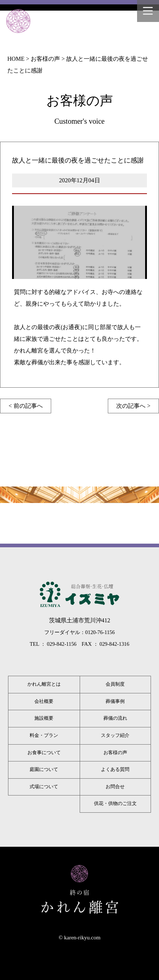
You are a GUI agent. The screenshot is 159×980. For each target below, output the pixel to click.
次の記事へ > (133, 406)
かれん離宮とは (44, 684)
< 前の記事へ (25, 406)
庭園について (44, 770)
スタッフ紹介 (115, 735)
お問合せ (115, 787)
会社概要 (44, 701)
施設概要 (44, 718)
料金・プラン (44, 735)
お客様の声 (115, 753)
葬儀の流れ (115, 718)
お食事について (44, 753)
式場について (44, 787)
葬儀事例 (115, 701)
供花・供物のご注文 (115, 804)
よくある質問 (115, 770)
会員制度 (115, 684)
